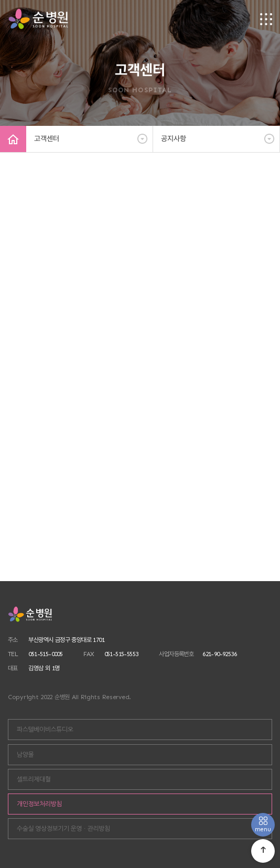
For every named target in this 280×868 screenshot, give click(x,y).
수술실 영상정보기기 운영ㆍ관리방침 (63, 829)
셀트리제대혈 (34, 779)
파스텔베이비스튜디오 (45, 730)
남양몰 (25, 755)
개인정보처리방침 (39, 804)
